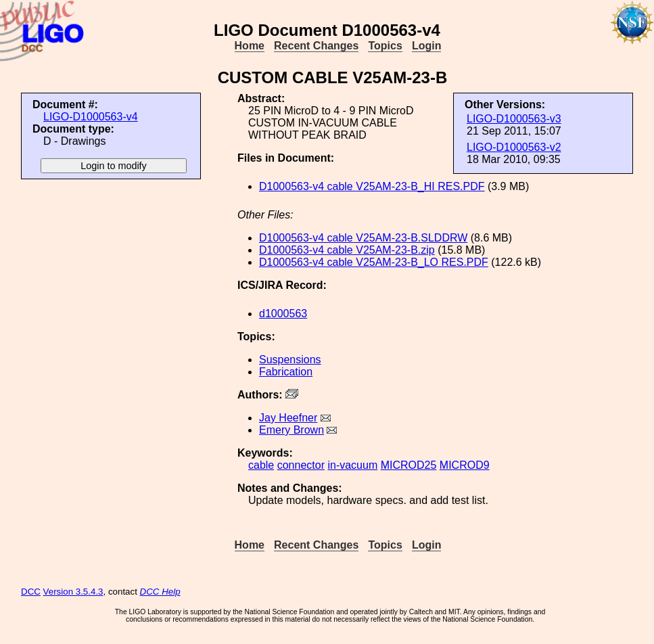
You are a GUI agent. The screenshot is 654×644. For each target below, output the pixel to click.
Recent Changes (316, 46)
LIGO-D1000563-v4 (91, 117)
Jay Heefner (288, 418)
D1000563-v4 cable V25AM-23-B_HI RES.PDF (372, 186)
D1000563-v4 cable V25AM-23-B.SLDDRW (363, 238)
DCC (31, 592)
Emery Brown (291, 430)
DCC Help (160, 592)
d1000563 (283, 314)
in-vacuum (352, 465)
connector (301, 465)
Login (427, 46)
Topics (385, 46)
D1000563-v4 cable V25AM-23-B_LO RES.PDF (374, 262)
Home (250, 46)
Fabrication (286, 372)
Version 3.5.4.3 (73, 592)
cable (261, 465)
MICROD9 (465, 465)
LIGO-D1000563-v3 (514, 119)
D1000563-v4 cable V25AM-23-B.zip (347, 250)
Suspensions (290, 360)
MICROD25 (409, 465)
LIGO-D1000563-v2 (514, 147)
